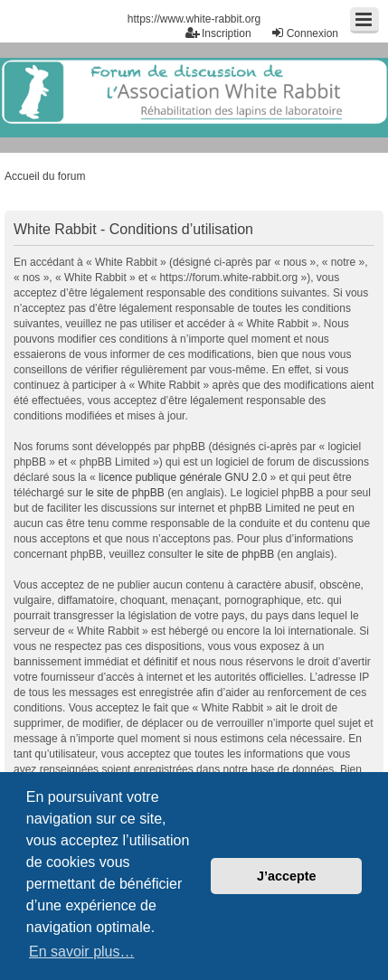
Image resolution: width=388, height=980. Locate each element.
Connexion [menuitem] (304, 33)
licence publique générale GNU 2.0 (183, 477)
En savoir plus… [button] (82, 952)
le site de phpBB (124, 493)
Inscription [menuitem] (218, 33)
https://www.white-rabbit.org (194, 19)
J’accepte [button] (287, 876)
